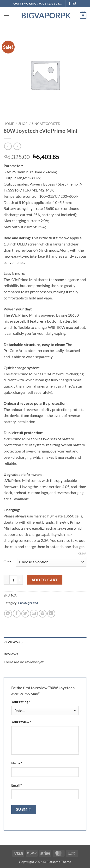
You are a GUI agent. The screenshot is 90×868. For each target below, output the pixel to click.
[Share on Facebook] (17, 614)
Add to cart (45, 580)
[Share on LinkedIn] (51, 614)
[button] (6, 15)
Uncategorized (46, 124)
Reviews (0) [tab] (13, 642)
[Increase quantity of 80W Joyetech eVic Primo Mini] (20, 580)
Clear (82, 553)
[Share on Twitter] (25, 614)
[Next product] (8, 146)
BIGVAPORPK (45, 16)
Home (9, 124)
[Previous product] (17, 146)
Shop (23, 124)
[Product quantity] (13, 580)
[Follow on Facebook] (70, 4)
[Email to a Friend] (34, 614)
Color (7, 561)
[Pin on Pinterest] (43, 614)
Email (17, 785)
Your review (21, 722)
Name (17, 763)
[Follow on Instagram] (74, 4)
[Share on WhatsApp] (8, 614)
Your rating (21, 702)
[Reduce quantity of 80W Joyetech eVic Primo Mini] (6, 580)
